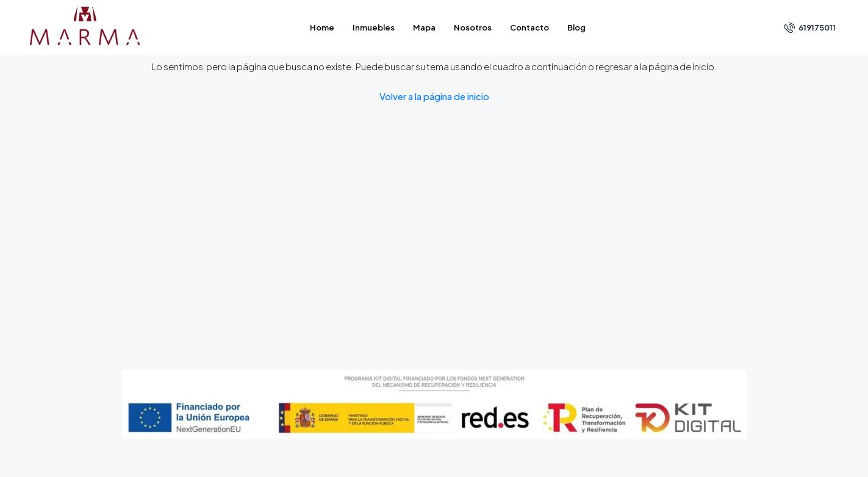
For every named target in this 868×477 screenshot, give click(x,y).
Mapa (424, 27)
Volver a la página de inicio (434, 96)
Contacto (529, 27)
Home (322, 27)
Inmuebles (374, 27)
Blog (576, 27)
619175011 (810, 27)
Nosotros (473, 27)
